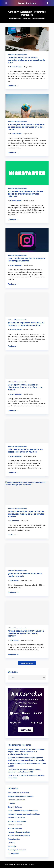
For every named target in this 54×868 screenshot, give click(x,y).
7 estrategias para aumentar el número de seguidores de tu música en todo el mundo (26, 127)
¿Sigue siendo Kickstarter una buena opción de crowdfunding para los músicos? (25, 194)
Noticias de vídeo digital (17, 821)
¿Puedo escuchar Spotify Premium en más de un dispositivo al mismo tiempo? (26, 633)
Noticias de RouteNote (16, 818)
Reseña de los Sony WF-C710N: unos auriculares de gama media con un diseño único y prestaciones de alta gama (26, 752)
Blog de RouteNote (27, 3)
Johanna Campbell (16, 67)
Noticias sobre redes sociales (19, 836)
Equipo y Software (15, 807)
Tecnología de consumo (17, 850)
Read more (13, 86)
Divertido (11, 803)
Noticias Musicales (15, 828)
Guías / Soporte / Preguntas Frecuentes (23, 811)
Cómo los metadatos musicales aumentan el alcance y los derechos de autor (26, 60)
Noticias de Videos (15, 825)
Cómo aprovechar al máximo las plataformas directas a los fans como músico (25, 387)
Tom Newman (14, 521)
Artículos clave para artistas (18, 793)
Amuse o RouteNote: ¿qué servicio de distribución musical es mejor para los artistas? (26, 514)
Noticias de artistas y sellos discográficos (24, 814)
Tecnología (12, 846)
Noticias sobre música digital (19, 832)
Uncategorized (13, 853)
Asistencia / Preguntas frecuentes (17, 55)
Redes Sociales (14, 839)
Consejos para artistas (16, 800)
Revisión (11, 843)
